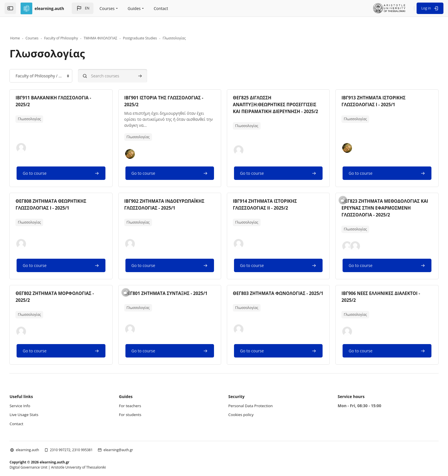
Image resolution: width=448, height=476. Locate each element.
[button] (83, 8)
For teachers (137, 393)
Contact (30, 411)
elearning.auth (41, 437)
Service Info (34, 393)
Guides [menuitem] (134, 8)
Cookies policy (242, 402)
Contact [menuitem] (161, 8)
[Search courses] (126, 64)
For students (137, 402)
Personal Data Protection (252, 393)
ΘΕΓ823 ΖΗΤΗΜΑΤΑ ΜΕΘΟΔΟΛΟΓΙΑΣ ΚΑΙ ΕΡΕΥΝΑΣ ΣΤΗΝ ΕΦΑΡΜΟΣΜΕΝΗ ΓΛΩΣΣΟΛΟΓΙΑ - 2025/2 (376, 196)
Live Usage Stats (38, 402)
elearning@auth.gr (132, 437)
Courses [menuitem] (107, 8)
